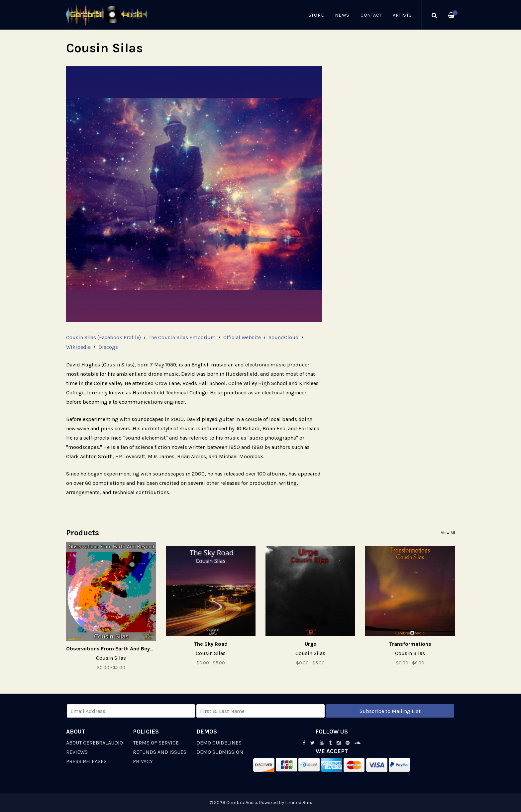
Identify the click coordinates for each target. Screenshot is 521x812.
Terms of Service (156, 743)
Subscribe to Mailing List (390, 711)
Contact (371, 15)
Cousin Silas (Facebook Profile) (104, 337)
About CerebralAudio (95, 743)
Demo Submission (220, 752)
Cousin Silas (111, 658)
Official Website (242, 337)
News (342, 15)
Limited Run (298, 803)
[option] (194, 194)
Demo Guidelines (219, 743)
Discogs (108, 347)
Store (316, 15)
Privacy (143, 761)
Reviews (77, 752)
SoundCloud (284, 337)
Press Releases (86, 761)
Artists (402, 15)
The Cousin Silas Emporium (182, 337)
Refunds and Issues (160, 752)
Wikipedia (78, 347)
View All (448, 533)
